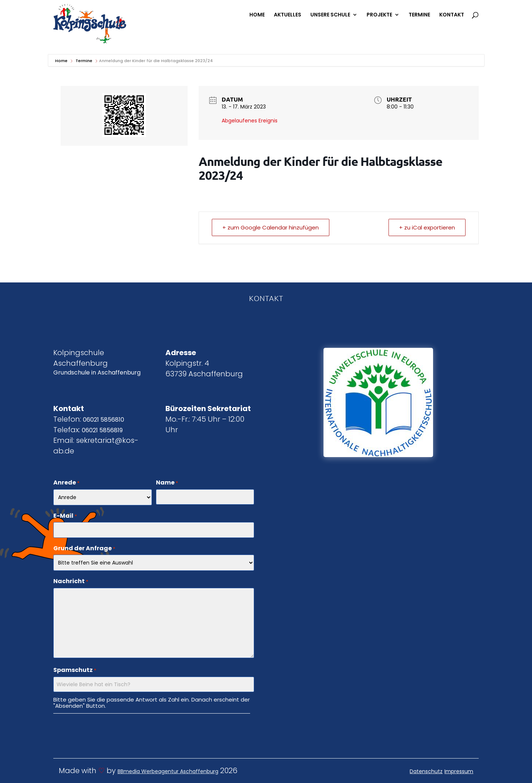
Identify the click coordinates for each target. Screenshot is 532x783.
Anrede (66, 483)
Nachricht (71, 582)
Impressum (459, 771)
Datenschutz (426, 771)
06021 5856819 (102, 430)
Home (62, 61)
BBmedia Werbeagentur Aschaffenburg (168, 771)
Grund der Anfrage (84, 549)
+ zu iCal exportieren (427, 227)
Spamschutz (75, 670)
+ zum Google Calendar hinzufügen (271, 227)
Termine (84, 61)
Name (167, 483)
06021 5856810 (104, 420)
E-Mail (65, 516)
